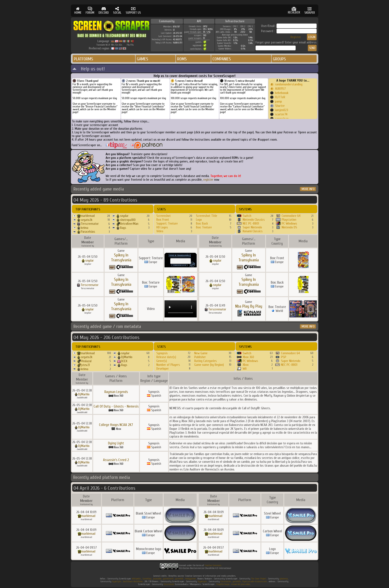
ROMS (182, 59)
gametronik (168, 579)
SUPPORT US (133, 11)
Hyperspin (117, 581)
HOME (78, 11)
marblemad (88, 216)
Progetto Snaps (223, 584)
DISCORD (104, 11)
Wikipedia (136, 579)
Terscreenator (90, 224)
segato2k (87, 220)
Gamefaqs (147, 579)
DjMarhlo (127, 357)
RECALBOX (294, 11)
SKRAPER (310, 11)
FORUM (90, 11)
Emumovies (226, 581)
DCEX (124, 361)
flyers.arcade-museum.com (255, 581)
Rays (123, 228)
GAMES (143, 59)
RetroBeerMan (129, 224)
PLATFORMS (84, 59)
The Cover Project (259, 579)
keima (85, 228)
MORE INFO (308, 189)
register (208, 180)
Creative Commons (213, 565)
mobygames (190, 579)
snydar (124, 216)
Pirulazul (86, 361)
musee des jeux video (240, 584)
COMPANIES (222, 59)
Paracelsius (88, 232)
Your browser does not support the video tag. (181, 309)
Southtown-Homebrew (133, 581)
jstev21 (85, 365)
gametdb (179, 579)
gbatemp (284, 579)
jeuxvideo (157, 579)
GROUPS (279, 59)
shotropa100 (128, 220)
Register (296, 37)
